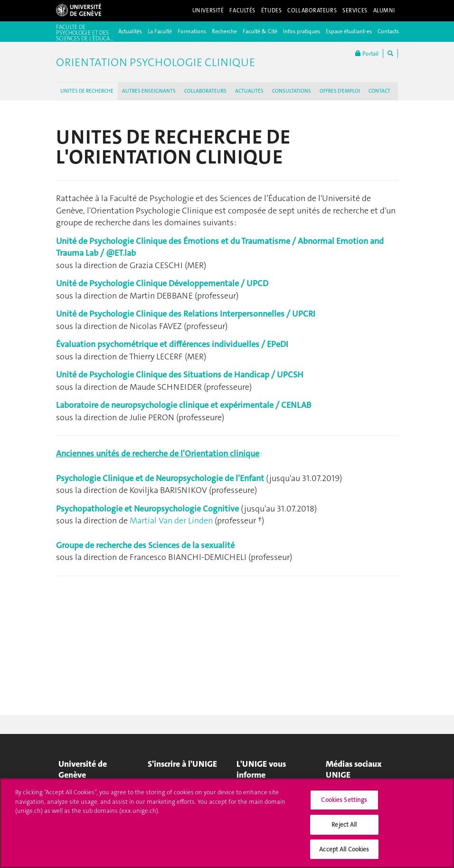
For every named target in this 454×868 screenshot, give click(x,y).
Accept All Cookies (344, 854)
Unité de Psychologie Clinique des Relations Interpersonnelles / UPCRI (186, 314)
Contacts (388, 31)
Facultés (242, 10)
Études (271, 10)
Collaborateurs (312, 10)
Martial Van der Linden (171, 521)
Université (208, 10)
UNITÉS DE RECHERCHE (87, 91)
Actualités (130, 31)
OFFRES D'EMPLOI (340, 91)
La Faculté (160, 31)
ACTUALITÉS (249, 91)
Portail (367, 53)
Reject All (344, 829)
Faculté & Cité (260, 31)
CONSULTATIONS (292, 91)
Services (355, 10)
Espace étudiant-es (349, 31)
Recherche (224, 31)
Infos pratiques (302, 31)
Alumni (384, 10)
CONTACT (379, 91)
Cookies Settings (344, 805)
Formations (192, 31)
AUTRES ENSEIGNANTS (149, 91)
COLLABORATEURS (205, 91)
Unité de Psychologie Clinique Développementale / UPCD (162, 283)
